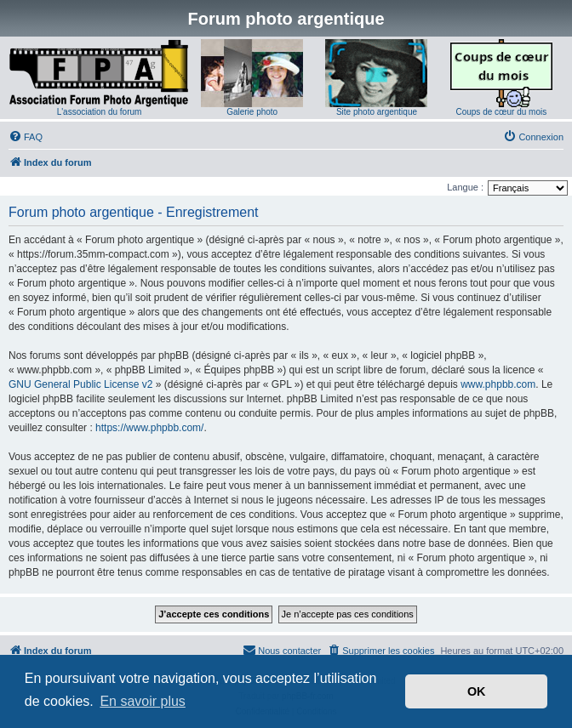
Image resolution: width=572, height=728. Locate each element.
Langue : (465, 187)
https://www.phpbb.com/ (149, 428)
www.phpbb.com (498, 384)
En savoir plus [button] (143, 701)
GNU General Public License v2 (80, 384)
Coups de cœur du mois (501, 112)
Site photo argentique (377, 112)
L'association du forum (100, 112)
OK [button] (477, 691)
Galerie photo (252, 112)
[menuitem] (26, 137)
